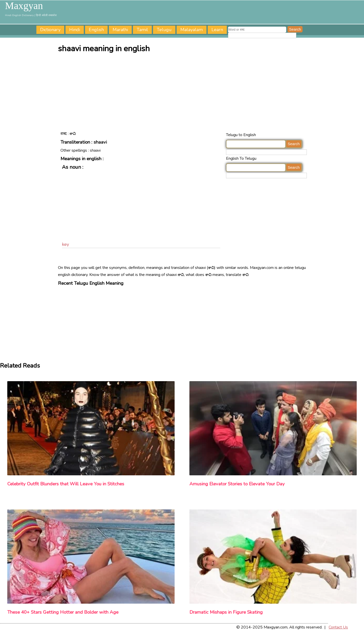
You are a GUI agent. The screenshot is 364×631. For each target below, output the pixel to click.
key (65, 244)
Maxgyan (24, 6)
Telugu (164, 30)
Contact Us (338, 627)
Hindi (75, 30)
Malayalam (192, 30)
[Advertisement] (183, 94)
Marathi (120, 30)
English (96, 30)
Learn (217, 30)
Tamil (142, 30)
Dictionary (50, 30)
